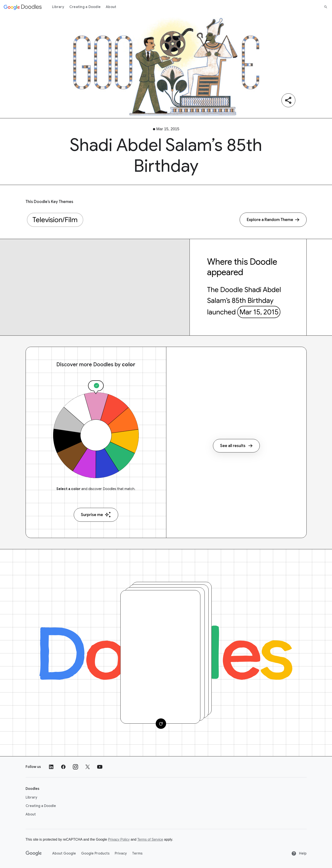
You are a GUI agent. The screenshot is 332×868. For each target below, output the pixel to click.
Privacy (121, 853)
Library (58, 7)
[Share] (288, 100)
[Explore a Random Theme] (273, 220)
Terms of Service (150, 839)
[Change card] (161, 724)
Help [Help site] (299, 853)
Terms (137, 853)
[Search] (326, 7)
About (111, 7)
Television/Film (55, 220)
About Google (64, 853)
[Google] (34, 853)
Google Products (95, 853)
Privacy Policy (119, 839)
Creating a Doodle (85, 7)
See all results (236, 446)
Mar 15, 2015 (259, 312)
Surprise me (96, 515)
